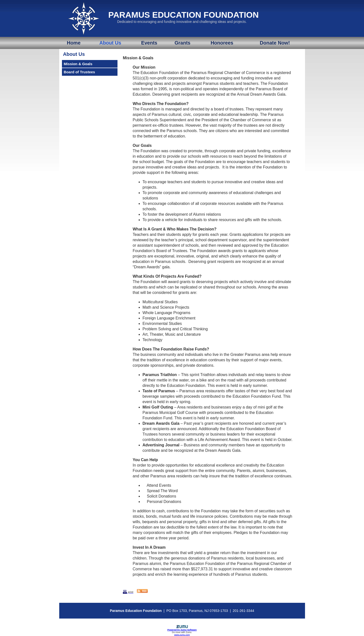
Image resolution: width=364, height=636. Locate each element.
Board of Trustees (79, 72)
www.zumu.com (182, 635)
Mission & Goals (78, 64)
